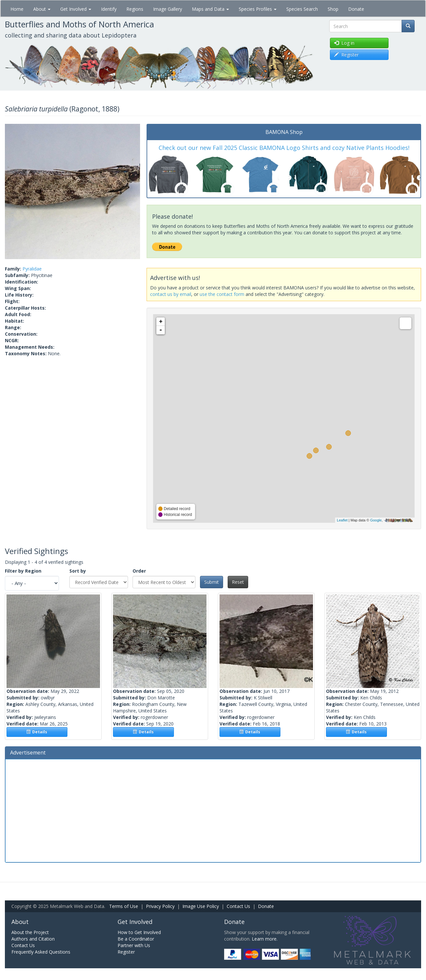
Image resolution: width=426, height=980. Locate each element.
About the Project (30, 932)
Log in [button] (344, 43)
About (42, 9)
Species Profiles (258, 9)
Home (17, 9)
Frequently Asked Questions (41, 952)
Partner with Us (134, 945)
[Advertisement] (213, 810)
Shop (333, 9)
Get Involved (76, 9)
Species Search (302, 9)
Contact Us (238, 906)
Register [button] (346, 55)
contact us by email (171, 294)
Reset (238, 582)
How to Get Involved (139, 932)
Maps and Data (210, 9)
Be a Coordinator (136, 939)
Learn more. (265, 939)
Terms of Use (124, 906)
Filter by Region (23, 571)
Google (376, 520)
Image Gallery (168, 9)
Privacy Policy (160, 906)
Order (139, 571)
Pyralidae (32, 269)
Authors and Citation (33, 939)
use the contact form (222, 294)
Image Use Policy (201, 906)
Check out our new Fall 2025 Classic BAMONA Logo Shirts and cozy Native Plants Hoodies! (284, 148)
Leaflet (342, 520)
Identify (109, 9)
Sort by (78, 571)
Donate (356, 9)
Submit (212, 582)
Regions (135, 9)
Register (126, 952)
